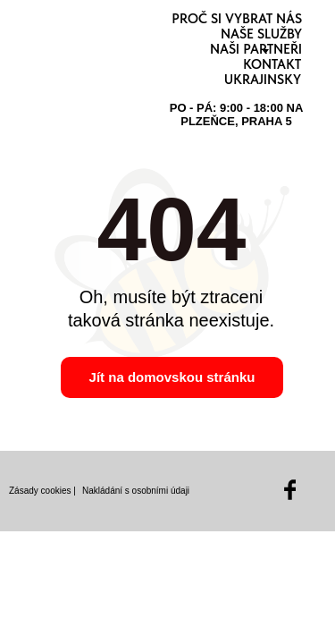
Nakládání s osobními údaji (136, 491)
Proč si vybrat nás (237, 19)
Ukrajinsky (263, 80)
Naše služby (261, 34)
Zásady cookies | (42, 491)
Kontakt (272, 64)
